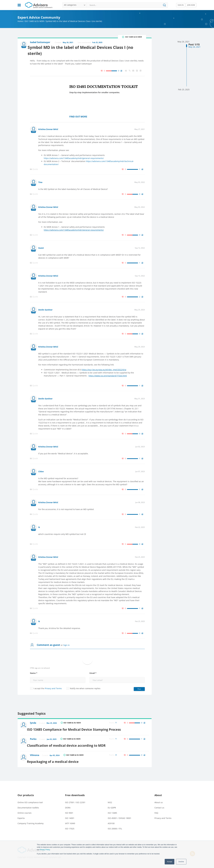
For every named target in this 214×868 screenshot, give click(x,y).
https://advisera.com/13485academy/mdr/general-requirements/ (74, 159)
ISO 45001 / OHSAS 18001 (120, 814)
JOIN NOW (191, 5)
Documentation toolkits (28, 804)
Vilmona (35, 753)
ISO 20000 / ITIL (115, 825)
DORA (68, 804)
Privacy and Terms (53, 690)
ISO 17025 (70, 825)
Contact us (159, 804)
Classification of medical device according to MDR (71, 743)
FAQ (156, 809)
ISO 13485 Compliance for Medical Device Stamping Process (79, 729)
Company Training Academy (31, 820)
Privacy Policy (45, 850)
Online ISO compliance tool (30, 799)
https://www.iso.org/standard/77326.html (108, 377)
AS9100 (111, 820)
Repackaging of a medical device (57, 758)
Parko (34, 739)
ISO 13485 (112, 809)
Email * (93, 674)
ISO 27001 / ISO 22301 (75, 799)
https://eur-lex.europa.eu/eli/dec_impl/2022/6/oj (104, 371)
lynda (34, 724)
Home (20, 21)
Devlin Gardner (45, 311)
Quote (34, 170)
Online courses (25, 809)
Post (139, 690)
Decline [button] (181, 862)
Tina (40, 183)
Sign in (66, 646)
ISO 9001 (69, 809)
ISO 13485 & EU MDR (34, 21)
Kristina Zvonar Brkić (48, 130)
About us (159, 799)
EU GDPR (112, 804)
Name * (34, 674)
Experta (21, 814)
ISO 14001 (70, 814)
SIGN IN (181, 5)
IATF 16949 (70, 820)
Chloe (41, 473)
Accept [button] (170, 862)
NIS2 (110, 799)
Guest (41, 249)
